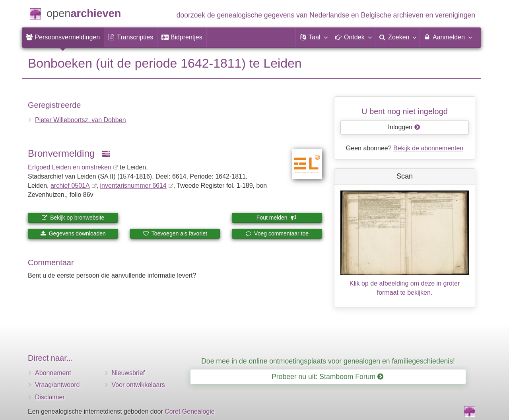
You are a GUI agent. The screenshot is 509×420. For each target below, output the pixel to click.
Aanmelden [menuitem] (448, 37)
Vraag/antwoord (57, 385)
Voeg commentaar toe (277, 233)
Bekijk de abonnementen (428, 148)
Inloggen (404, 127)
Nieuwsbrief (128, 373)
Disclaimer (50, 397)
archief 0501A (70, 186)
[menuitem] (63, 37)
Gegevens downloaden (73, 233)
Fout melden (277, 218)
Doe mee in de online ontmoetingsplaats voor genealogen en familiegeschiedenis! (328, 361)
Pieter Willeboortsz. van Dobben (81, 120)
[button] (313, 37)
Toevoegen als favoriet (175, 233)
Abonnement (53, 373)
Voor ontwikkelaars (138, 385)
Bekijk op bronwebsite (73, 218)
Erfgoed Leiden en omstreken (70, 167)
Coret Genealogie (189, 411)
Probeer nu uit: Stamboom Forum (327, 377)
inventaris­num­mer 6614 (133, 186)
